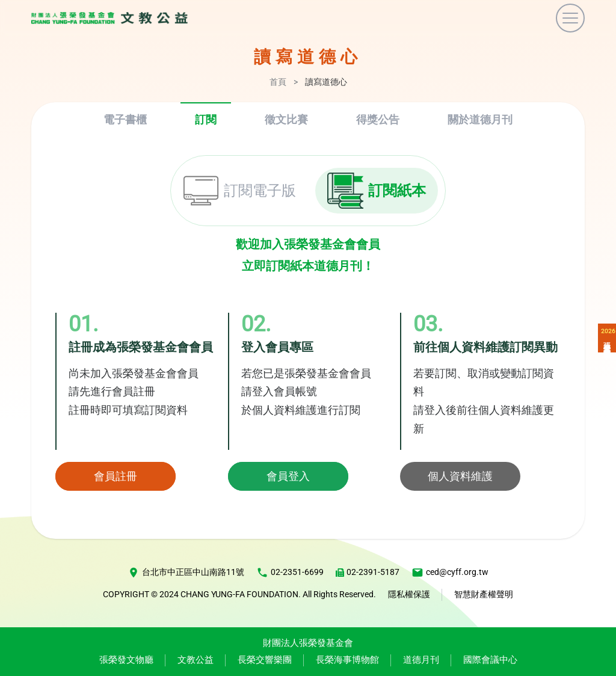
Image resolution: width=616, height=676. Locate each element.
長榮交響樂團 (265, 660)
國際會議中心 (490, 660)
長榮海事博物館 (347, 660)
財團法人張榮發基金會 (308, 643)
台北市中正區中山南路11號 (186, 573)
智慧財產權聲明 (484, 595)
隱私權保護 (409, 595)
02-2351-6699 (290, 573)
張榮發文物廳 (126, 660)
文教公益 (196, 660)
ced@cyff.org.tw (450, 573)
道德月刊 (421, 660)
